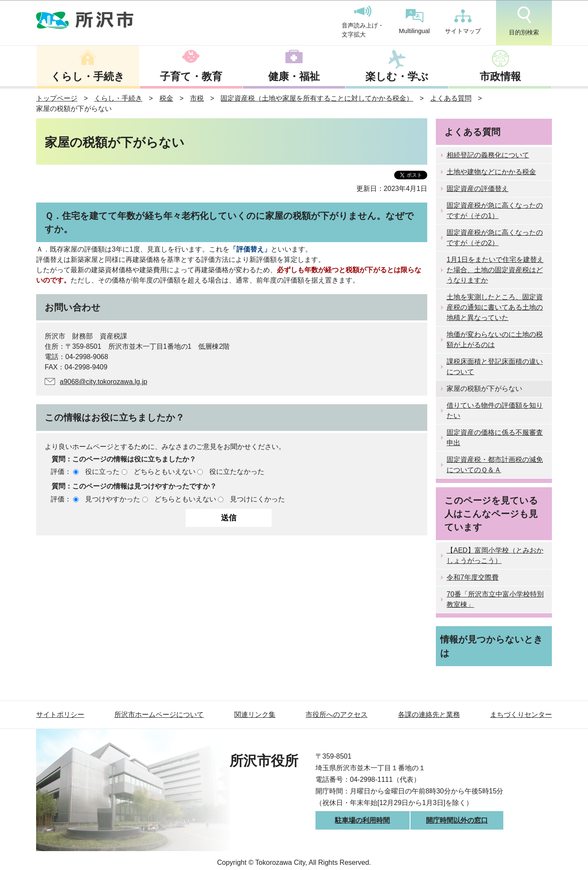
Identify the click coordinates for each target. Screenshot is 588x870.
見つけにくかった (257, 499)
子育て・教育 (191, 76)
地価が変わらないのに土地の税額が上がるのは (495, 340)
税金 (166, 98)
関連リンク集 (255, 715)
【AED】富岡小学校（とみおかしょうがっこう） (495, 555)
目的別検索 (524, 21)
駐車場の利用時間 (362, 820)
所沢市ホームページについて (159, 715)
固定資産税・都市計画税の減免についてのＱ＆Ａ (495, 465)
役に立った (102, 472)
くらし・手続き (88, 76)
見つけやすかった (113, 499)
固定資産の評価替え (478, 189)
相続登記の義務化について (488, 155)
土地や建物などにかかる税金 (491, 172)
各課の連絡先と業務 (429, 715)
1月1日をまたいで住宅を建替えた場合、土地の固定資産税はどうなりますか (495, 270)
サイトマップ (463, 22)
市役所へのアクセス (337, 715)
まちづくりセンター (521, 715)
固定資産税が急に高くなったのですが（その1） (495, 211)
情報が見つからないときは (492, 646)
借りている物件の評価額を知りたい (495, 410)
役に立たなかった (237, 472)
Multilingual (414, 22)
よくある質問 (451, 98)
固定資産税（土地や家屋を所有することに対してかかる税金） (317, 98)
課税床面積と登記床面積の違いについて (495, 367)
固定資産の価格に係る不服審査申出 (495, 438)
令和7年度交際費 (473, 577)
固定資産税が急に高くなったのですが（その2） (495, 238)
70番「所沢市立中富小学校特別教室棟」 (495, 599)
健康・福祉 (294, 76)
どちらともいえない (165, 472)
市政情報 (500, 76)
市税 (197, 98)
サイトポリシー (60, 715)
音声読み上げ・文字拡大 (363, 22)
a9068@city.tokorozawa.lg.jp (104, 382)
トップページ (57, 98)
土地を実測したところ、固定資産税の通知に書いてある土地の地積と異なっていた (495, 307)
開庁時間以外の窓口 (457, 820)
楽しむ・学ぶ (397, 76)
